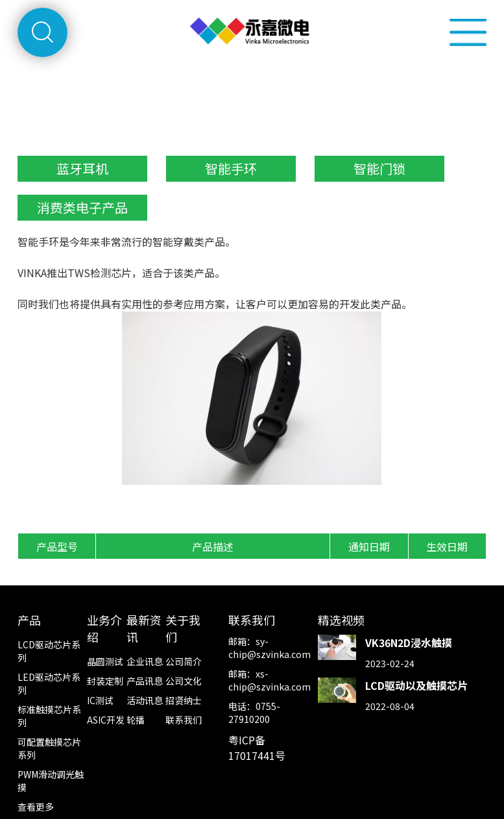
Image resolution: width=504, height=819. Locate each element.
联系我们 (184, 720)
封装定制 (105, 681)
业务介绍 (104, 628)
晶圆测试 (105, 661)
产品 (29, 620)
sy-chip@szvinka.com (270, 648)
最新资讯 (144, 628)
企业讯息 (145, 661)
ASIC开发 (106, 720)
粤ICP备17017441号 (257, 748)
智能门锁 (379, 168)
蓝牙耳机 (82, 168)
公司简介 (184, 661)
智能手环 (231, 168)
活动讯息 (145, 700)
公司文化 (184, 681)
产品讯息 (145, 681)
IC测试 (100, 700)
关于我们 (183, 628)
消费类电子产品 (82, 207)
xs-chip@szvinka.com (270, 680)
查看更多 (36, 807)
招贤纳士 (184, 700)
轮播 (136, 720)
